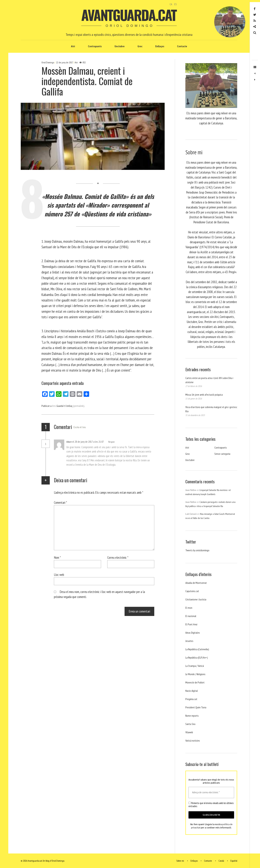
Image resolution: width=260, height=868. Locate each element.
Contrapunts (95, 46)
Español (234, 861)
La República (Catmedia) (197, 649)
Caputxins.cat (192, 591)
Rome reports (192, 716)
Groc (140, 46)
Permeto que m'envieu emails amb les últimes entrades (211, 805)
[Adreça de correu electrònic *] (211, 792)
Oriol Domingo (48, 62)
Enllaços (160, 46)
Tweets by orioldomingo (197, 550)
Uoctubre (120, 46)
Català (221, 861)
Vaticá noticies (193, 741)
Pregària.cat (191, 699)
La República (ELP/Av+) (197, 657)
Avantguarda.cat (129, 15)
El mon (189, 608)
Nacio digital (192, 691)
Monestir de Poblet (195, 682)
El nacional (191, 616)
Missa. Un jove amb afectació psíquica (204, 395)
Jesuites (189, 641)
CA (171, 4)
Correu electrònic (118, 557)
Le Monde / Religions (195, 674)
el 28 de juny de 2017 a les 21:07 (88, 442)
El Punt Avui (191, 624)
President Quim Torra (196, 707)
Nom (57, 557)
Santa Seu (190, 724)
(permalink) (79, 406)
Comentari (60, 502)
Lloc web (59, 575)
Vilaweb (189, 732)
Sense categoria (222, 454)
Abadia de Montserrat (196, 583)
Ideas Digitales (193, 633)
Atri (73, 46)
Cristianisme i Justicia (196, 599)
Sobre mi (180, 861)
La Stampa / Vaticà (195, 666)
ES (176, 4)
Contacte (182, 46)
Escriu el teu (80, 427)
